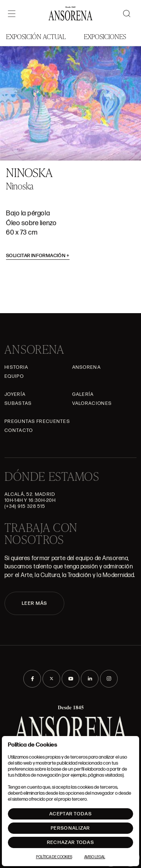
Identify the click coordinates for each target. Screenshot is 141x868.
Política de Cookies (54, 857)
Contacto (19, 430)
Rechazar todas (70, 842)
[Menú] (12, 14)
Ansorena (86, 367)
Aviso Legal (95, 857)
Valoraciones (92, 403)
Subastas (18, 403)
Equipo (14, 376)
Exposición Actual (36, 36)
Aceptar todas (70, 814)
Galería (83, 394)
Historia (16, 367)
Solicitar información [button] (38, 256)
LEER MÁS (34, 603)
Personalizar (70, 828)
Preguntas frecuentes (37, 421)
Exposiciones (105, 36)
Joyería (15, 394)
